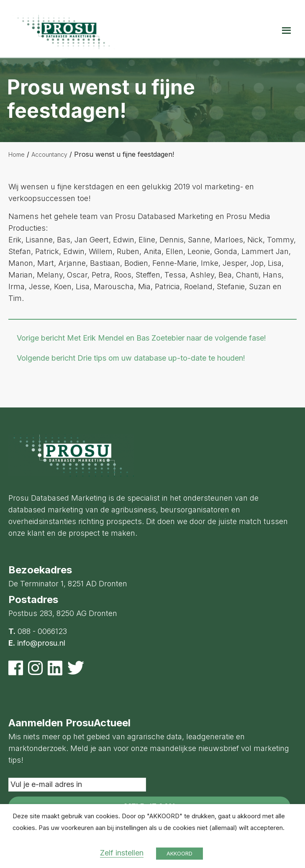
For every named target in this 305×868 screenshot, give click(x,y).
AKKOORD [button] (179, 853)
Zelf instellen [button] (122, 853)
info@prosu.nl (41, 643)
